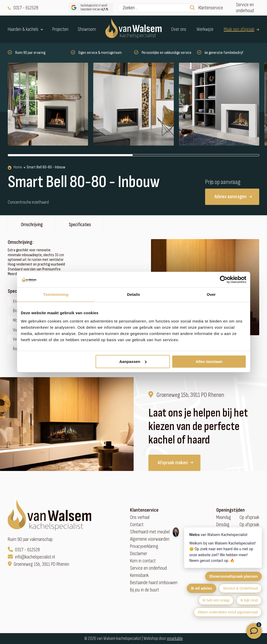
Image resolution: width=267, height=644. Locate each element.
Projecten (60, 29)
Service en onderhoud (245, 8)
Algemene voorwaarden (150, 539)
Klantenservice (211, 8)
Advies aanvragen (233, 197)
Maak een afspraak (241, 29)
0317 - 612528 (23, 8)
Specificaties (80, 225)
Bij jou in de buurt (145, 590)
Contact (137, 525)
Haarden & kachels (26, 29)
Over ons (179, 29)
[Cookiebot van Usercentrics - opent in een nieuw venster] (224, 280)
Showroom (87, 29)
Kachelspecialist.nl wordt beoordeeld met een (89, 8)
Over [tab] (211, 294)
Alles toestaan (209, 362)
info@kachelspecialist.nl (31, 557)
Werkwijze (205, 29)
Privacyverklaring (144, 546)
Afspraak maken (175, 463)
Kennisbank (139, 575)
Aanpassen (133, 362)
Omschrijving (32, 225)
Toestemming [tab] (56, 294)
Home (15, 167)
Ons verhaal (140, 517)
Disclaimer (139, 554)
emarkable (175, 638)
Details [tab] (134, 294)
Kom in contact (143, 561)
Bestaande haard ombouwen (154, 583)
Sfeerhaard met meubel (150, 532)
